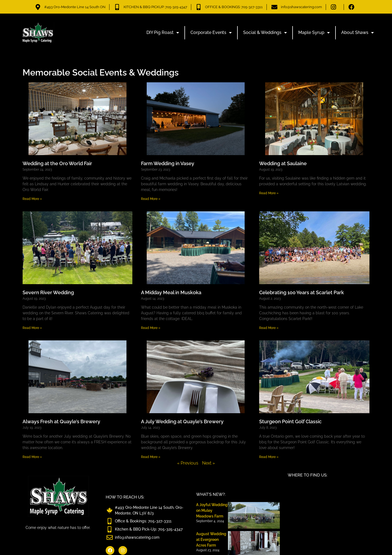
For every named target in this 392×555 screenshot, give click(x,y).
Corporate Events (211, 33)
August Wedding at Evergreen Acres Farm (211, 540)
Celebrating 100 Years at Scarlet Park (302, 292)
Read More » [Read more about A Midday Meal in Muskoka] (151, 328)
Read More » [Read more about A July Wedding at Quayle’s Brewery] (151, 457)
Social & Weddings (265, 33)
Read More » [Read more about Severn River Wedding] (32, 328)
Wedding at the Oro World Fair (57, 163)
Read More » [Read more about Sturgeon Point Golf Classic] (269, 457)
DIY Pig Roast (163, 33)
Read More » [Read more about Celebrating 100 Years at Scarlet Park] (269, 328)
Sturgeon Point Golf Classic (290, 421)
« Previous (188, 463)
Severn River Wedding (48, 292)
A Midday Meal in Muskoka (171, 292)
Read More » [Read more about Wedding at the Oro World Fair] (32, 199)
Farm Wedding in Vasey (168, 163)
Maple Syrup (314, 33)
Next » (208, 463)
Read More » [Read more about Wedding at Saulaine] (269, 193)
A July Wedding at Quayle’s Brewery (182, 421)
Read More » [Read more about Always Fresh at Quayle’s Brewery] (32, 457)
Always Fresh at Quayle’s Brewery (61, 421)
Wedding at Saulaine (283, 163)
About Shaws (357, 33)
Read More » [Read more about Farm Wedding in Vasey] (151, 199)
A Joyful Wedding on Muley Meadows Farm (212, 510)
